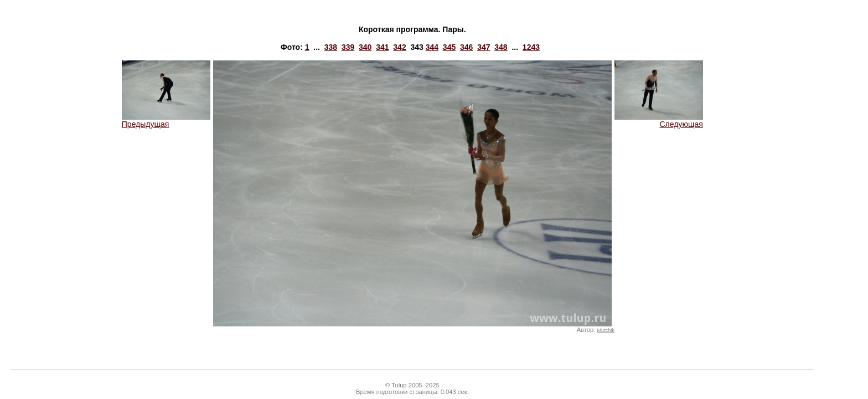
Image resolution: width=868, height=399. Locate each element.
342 (399, 47)
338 (331, 47)
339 (348, 47)
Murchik (605, 330)
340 (365, 47)
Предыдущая (166, 121)
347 (484, 47)
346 (466, 47)
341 (382, 47)
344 (432, 47)
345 (449, 47)
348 (501, 47)
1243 (531, 47)
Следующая (659, 121)
